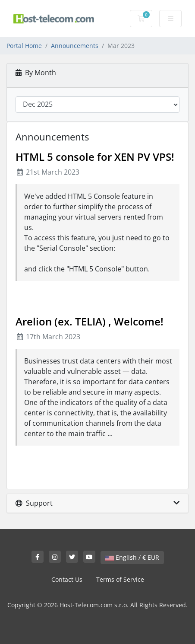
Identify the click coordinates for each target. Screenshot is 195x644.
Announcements (75, 46)
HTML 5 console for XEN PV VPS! (95, 157)
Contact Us (67, 579)
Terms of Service (120, 579)
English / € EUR (132, 557)
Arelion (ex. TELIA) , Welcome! (90, 321)
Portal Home (24, 46)
